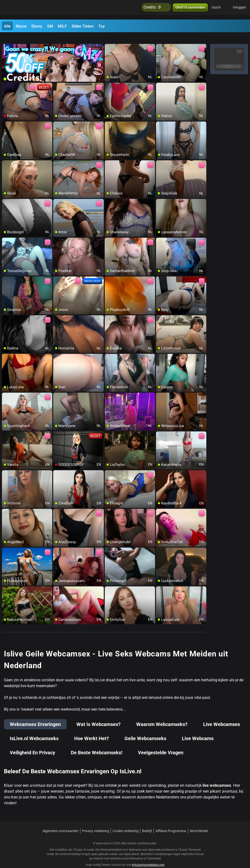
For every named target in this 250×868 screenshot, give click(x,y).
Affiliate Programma (171, 822)
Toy (102, 26)
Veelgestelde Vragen (161, 744)
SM (50, 26)
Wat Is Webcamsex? (99, 715)
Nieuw (21, 26)
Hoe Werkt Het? (92, 730)
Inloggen (240, 10)
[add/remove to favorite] (109, 39)
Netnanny (137, 850)
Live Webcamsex (222, 715)
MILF (62, 26)
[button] (219, 10)
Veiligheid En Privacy (32, 744)
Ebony (37, 26)
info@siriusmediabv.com (148, 856)
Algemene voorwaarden (60, 822)
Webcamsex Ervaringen (35, 715)
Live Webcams (198, 730)
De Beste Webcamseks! (97, 744)
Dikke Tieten (83, 26)
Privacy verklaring (95, 822)
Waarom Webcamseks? (162, 715)
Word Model (199, 822)
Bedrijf (147, 822)
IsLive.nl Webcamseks (34, 730)
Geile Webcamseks (145, 730)
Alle (7, 26)
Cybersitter (154, 850)
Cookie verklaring (125, 822)
